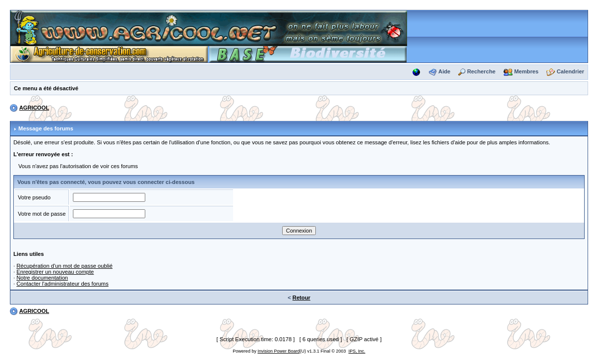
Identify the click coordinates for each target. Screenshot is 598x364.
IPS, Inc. (357, 351)
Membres (526, 71)
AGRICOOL (34, 108)
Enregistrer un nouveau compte (55, 272)
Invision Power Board (278, 351)
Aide (444, 71)
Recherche (481, 71)
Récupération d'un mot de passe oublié (64, 266)
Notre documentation (42, 278)
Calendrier (570, 71)
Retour (301, 298)
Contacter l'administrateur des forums (62, 284)
